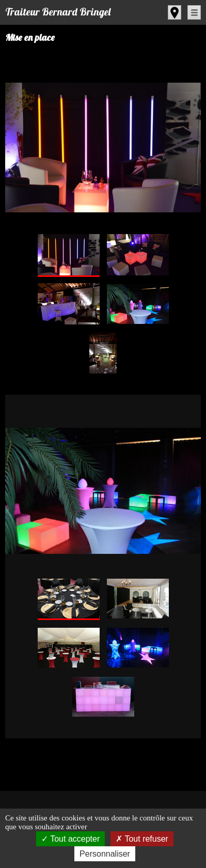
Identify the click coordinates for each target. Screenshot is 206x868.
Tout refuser (142, 839)
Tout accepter (70, 839)
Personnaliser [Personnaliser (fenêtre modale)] (105, 854)
